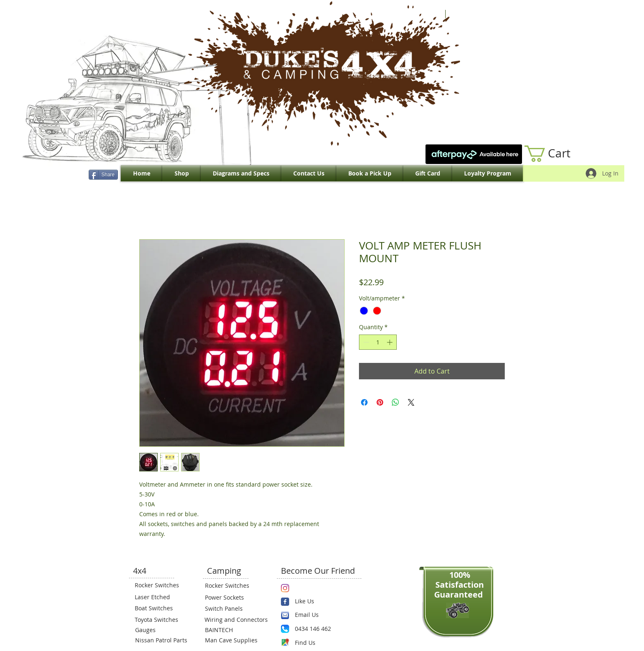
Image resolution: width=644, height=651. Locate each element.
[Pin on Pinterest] (380, 402)
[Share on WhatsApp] (396, 402)
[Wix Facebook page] (285, 602)
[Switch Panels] (230, 609)
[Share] (103, 175)
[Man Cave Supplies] (235, 640)
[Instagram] (285, 588)
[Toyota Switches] (159, 620)
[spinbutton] (378, 342)
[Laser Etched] (159, 597)
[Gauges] (160, 630)
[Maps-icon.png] (285, 642)
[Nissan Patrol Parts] (160, 640)
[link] (556, 154)
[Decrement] (365, 342)
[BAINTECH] (230, 630)
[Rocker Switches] (159, 585)
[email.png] (285, 615)
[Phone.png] (285, 629)
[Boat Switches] (159, 608)
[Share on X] (411, 402)
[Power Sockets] (230, 598)
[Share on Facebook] (364, 402)
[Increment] (390, 342)
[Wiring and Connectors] (235, 620)
